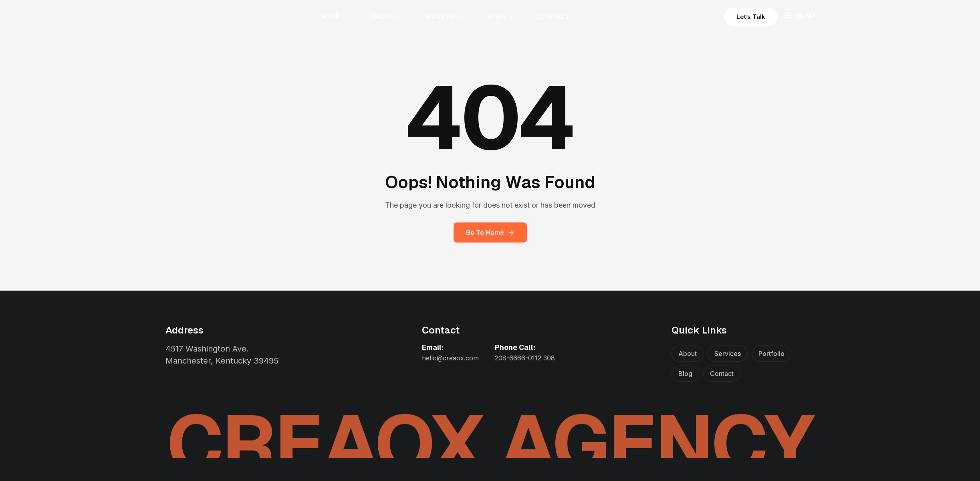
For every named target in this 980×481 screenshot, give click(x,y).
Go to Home (490, 232)
